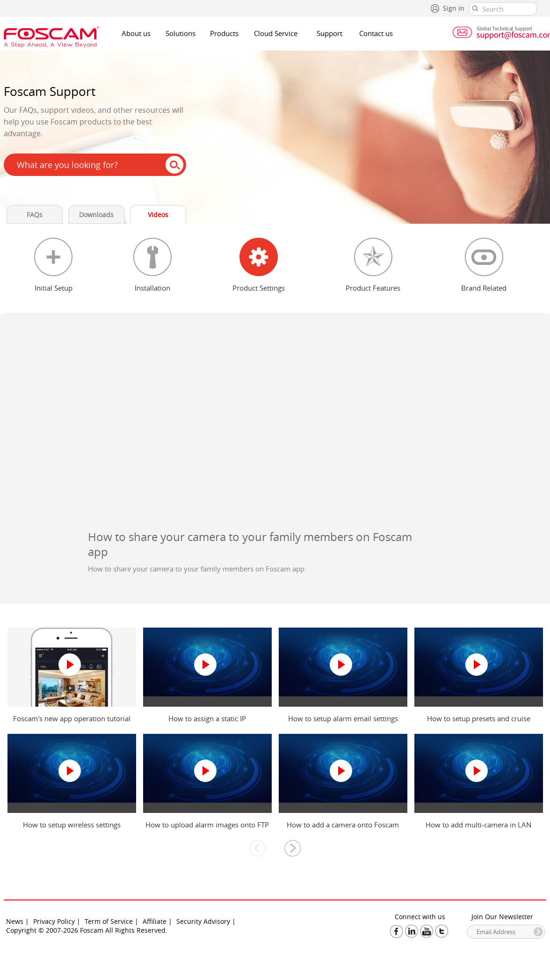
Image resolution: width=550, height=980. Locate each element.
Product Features (373, 288)
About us (136, 33)
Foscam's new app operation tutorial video (72, 723)
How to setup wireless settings (72, 825)
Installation (152, 288)
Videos (158, 215)
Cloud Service (276, 33)
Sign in (454, 8)
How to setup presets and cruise (479, 718)
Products (224, 33)
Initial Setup (54, 288)
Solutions (181, 33)
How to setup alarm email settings (343, 718)
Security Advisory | (206, 921)
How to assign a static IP (207, 718)
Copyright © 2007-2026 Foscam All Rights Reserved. (87, 930)
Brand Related (484, 288)
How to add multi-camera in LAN (478, 825)
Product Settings (259, 288)
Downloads (96, 215)
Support (329, 33)
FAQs (35, 215)
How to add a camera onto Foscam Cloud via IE (343, 829)
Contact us (376, 33)
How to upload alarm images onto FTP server (207, 829)
